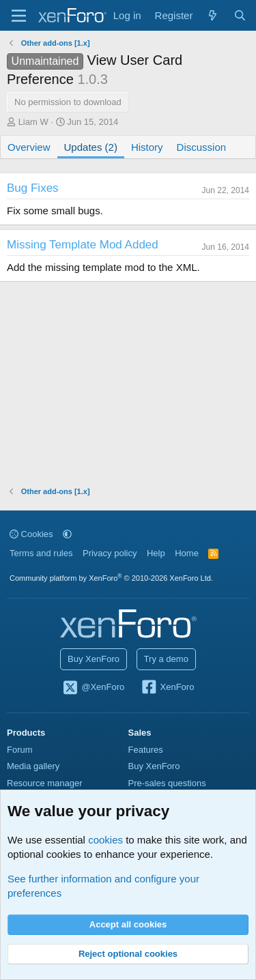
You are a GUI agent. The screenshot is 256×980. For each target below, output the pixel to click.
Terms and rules (41, 553)
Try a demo (166, 659)
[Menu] (19, 16)
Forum (20, 750)
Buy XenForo (94, 659)
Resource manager (45, 783)
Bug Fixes (33, 188)
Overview (29, 147)
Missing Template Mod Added (83, 245)
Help (156, 553)
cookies (105, 840)
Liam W (33, 122)
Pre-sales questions (167, 783)
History (147, 147)
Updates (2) (91, 147)
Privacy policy (110, 553)
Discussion (202, 147)
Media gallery (33, 766)
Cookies (31, 534)
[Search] (240, 15)
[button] (67, 534)
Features (146, 750)
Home (187, 553)
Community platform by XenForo (111, 578)
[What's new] (213, 15)
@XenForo (94, 688)
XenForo (168, 688)
